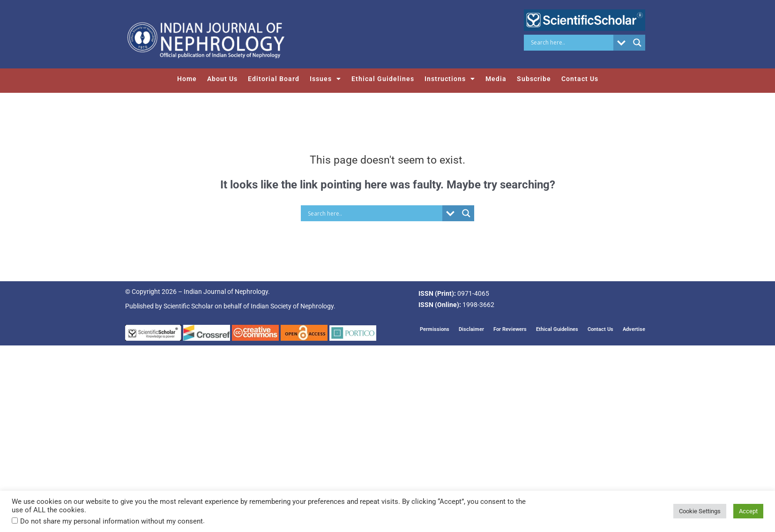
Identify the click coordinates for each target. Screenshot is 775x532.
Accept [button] (748, 511)
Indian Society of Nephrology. (293, 306)
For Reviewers (510, 329)
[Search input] (571, 43)
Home (187, 79)
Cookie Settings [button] (700, 511)
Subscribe (534, 79)
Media (496, 79)
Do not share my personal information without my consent (112, 521)
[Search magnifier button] (637, 43)
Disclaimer (471, 329)
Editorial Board (274, 79)
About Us (222, 79)
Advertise (634, 329)
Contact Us (580, 79)
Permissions (435, 329)
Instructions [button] (450, 79)
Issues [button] (325, 79)
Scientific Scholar (188, 306)
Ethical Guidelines (383, 79)
